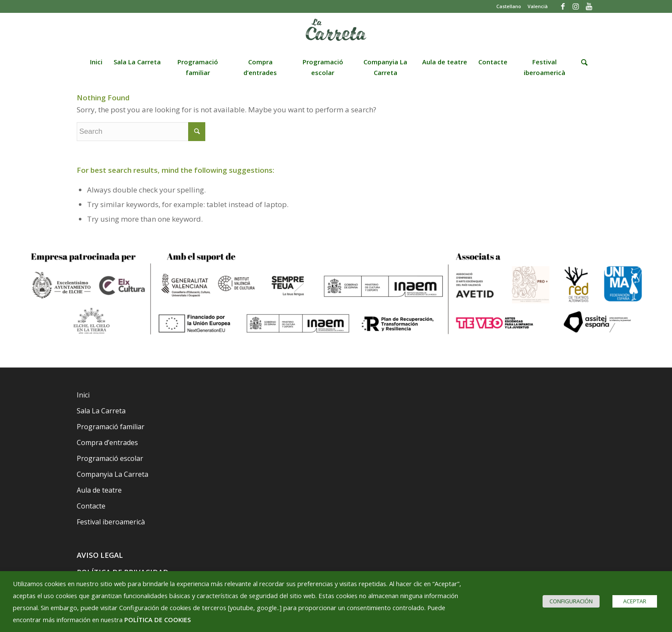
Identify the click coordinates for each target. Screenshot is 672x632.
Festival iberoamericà (111, 522)
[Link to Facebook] (563, 6)
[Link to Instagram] (576, 6)
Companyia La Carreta (112, 474)
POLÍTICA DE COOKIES (157, 620)
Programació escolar (110, 458)
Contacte (91, 506)
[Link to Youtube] (589, 6)
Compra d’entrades (107, 442)
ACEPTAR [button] (635, 601)
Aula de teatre (99, 490)
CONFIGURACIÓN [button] (571, 601)
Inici (83, 395)
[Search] (582, 68)
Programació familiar (111, 427)
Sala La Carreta (101, 411)
